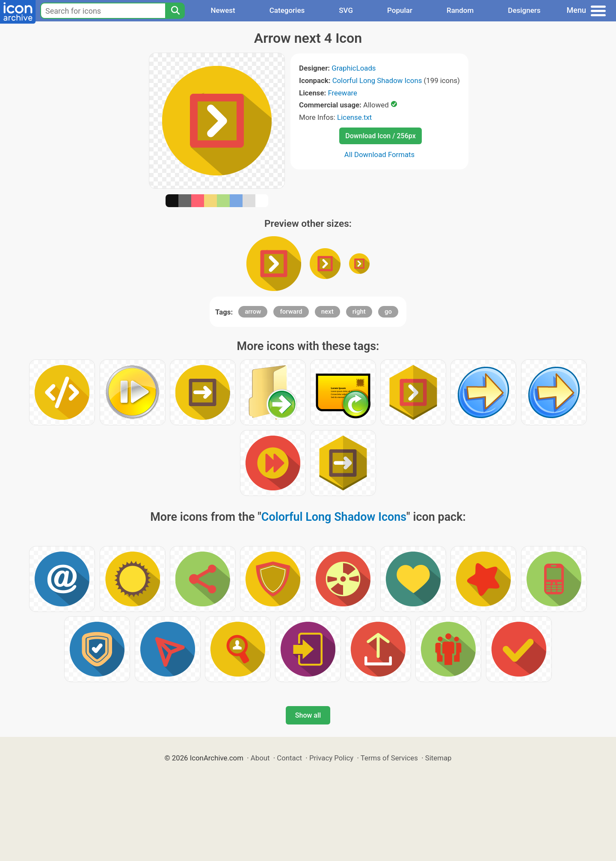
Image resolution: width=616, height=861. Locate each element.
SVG (346, 10)
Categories (287, 10)
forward (291, 312)
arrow (253, 312)
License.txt (354, 117)
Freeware (342, 93)
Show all (308, 715)
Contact (289, 758)
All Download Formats (380, 154)
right (359, 312)
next (327, 312)
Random (460, 10)
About (260, 758)
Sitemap (438, 758)
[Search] (175, 11)
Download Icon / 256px (380, 136)
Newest (223, 10)
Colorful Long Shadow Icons (377, 80)
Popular (400, 10)
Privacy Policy (331, 758)
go (388, 312)
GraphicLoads (354, 68)
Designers (524, 10)
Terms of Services (389, 758)
